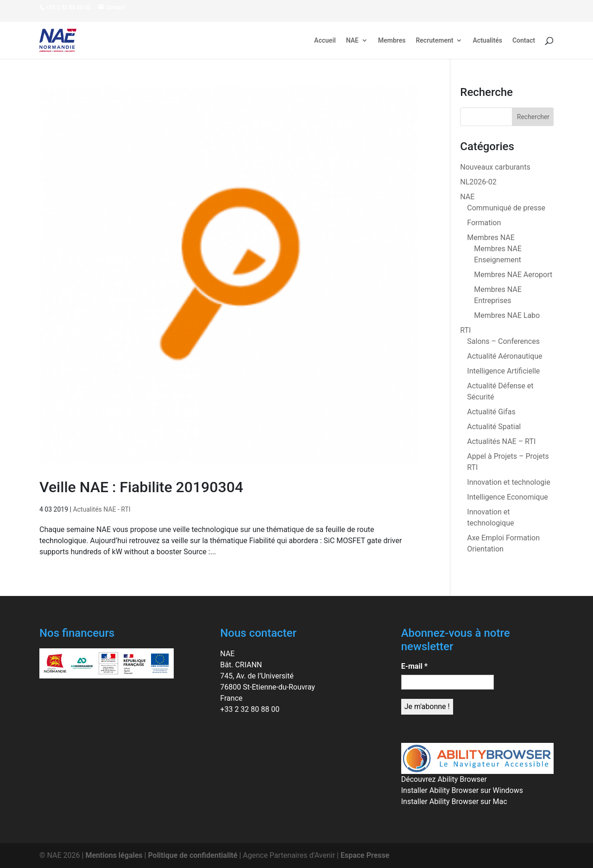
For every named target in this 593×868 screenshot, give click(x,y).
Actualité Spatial (494, 427)
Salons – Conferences (503, 341)
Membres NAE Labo (507, 315)
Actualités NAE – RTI (501, 441)
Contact (524, 41)
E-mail (414, 666)
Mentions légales (114, 855)
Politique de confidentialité (192, 855)
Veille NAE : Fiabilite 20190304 (141, 487)
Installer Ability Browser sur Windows (462, 790)
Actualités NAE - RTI (101, 509)
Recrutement (434, 41)
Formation (484, 223)
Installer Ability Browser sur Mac (454, 801)
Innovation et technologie (508, 482)
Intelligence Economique (507, 497)
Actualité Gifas (491, 412)
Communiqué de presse (506, 208)
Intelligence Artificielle (503, 371)
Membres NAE (491, 238)
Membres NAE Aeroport (513, 275)
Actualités (487, 41)
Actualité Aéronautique (505, 356)
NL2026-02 (478, 182)
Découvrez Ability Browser (444, 779)
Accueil (325, 41)
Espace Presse (365, 855)
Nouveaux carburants (495, 167)
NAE (352, 41)
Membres (392, 41)
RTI (465, 330)
